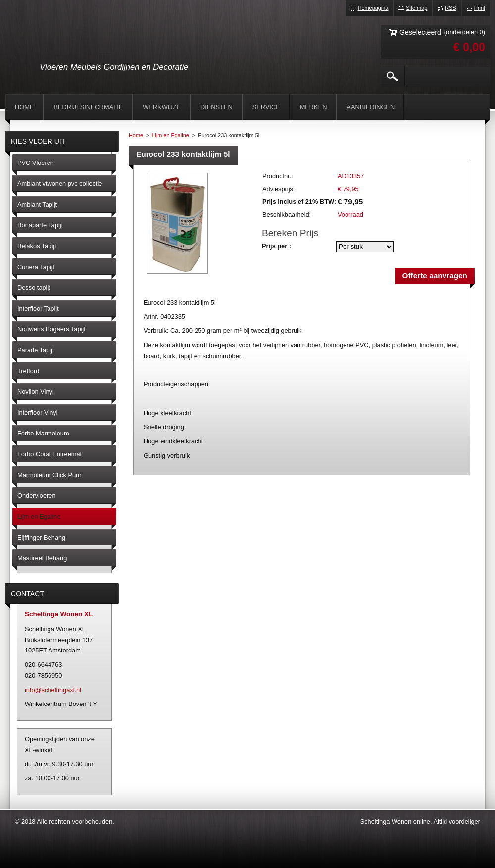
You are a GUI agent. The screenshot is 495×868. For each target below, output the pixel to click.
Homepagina (373, 8)
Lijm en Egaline (170, 135)
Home (136, 135)
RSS (450, 8)
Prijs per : (276, 246)
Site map (417, 8)
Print (480, 8)
